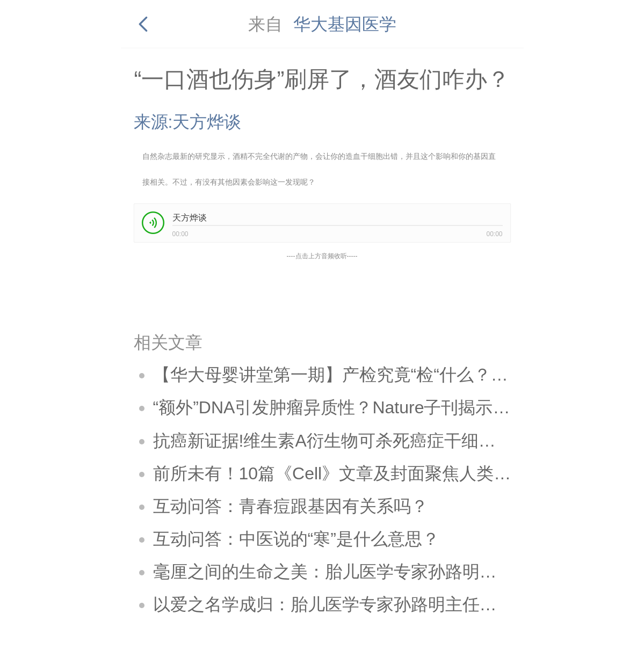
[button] (153, 223)
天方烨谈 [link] (190, 218)
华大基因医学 (345, 24)
